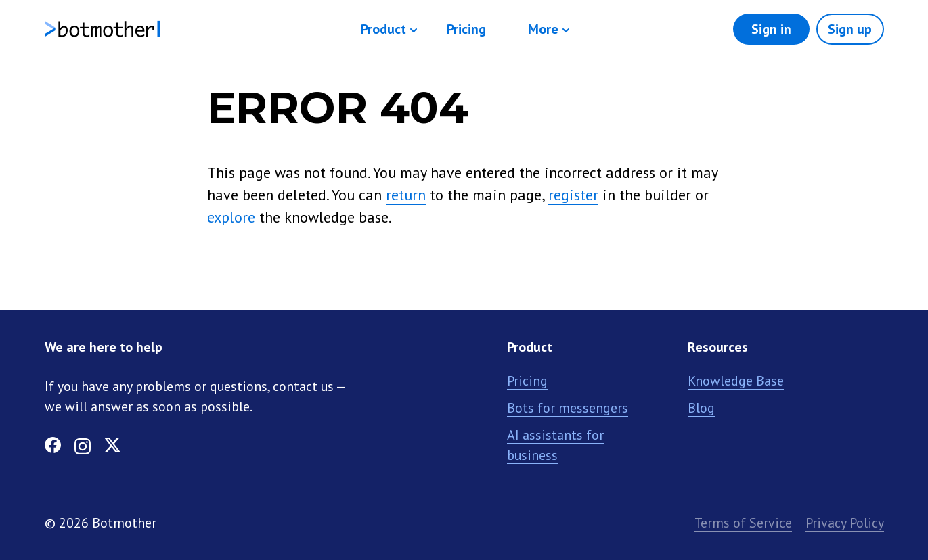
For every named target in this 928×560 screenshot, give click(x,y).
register (573, 195)
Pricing (466, 29)
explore (231, 217)
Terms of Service (743, 523)
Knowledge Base (736, 381)
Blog (701, 408)
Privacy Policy (845, 523)
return (406, 195)
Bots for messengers (568, 408)
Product (383, 29)
